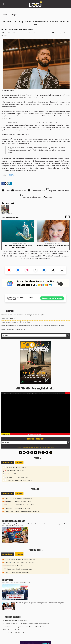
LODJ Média (35, 258)
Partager (47, 197)
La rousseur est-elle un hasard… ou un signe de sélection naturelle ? (53, 246)
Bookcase (26, 258)
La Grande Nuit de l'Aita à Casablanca (15, 633)
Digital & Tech (63, 251)
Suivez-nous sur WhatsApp (52, 298)
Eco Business (52, 251)
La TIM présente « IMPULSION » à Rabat (15, 621)
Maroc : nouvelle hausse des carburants (14, 329)
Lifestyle (13, 15)
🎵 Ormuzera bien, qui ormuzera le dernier (21, 559)
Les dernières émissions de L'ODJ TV (32, 256)
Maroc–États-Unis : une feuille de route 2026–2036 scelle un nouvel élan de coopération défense (33, 326)
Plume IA (17, 251)
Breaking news (8, 251)
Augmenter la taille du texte (58, 191)
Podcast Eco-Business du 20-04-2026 (19, 498)
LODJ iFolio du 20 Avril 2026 (15, 471)
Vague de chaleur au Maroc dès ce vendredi (16, 322)
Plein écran (66, 396)
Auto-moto (53, 254)
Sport (46, 254)
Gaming (25, 251)
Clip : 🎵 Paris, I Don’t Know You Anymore (20, 563)
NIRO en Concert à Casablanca (13, 630)
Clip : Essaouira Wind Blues (15, 566)
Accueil (4, 15)
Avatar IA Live (45, 258)
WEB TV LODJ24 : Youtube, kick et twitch (35, 388)
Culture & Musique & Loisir (34, 254)
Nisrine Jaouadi (13, 29)
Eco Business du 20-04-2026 (16, 467)
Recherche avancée (7, 338)
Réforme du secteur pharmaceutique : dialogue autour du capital (23, 315)
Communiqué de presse (38, 251)
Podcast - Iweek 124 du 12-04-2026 (18, 508)
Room (61, 254)
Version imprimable (36, 191)
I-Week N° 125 (11, 474)
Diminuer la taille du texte (31, 197)
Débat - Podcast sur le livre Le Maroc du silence (23, 511)
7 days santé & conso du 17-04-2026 (19, 480)
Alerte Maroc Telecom (9, 318)
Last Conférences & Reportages (58, 256)
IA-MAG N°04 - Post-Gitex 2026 (17, 477)
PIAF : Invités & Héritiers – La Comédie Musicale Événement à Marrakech (26, 624)
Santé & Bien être (9, 254)
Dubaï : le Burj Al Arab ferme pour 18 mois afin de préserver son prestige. (18, 246)
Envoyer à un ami (19, 191)
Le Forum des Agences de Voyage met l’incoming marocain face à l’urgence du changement (40, 603)
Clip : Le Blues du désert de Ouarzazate (20, 569)
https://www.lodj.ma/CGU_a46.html (45, 447)
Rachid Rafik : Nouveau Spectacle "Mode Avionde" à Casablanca (23, 627)
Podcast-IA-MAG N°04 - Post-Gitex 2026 (20, 505)
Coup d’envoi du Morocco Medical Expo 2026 (16, 583)
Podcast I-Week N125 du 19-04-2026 (19, 502)
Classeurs (19, 462)
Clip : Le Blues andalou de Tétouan (18, 572)
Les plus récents (7, 462)
